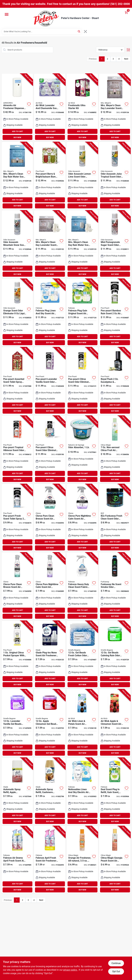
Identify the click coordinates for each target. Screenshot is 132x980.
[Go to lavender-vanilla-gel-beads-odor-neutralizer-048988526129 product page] (17, 723)
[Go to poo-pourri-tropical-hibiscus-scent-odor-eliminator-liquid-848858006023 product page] (17, 449)
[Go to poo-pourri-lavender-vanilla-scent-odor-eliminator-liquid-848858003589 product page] (50, 381)
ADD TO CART (17, 131)
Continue (116, 963)
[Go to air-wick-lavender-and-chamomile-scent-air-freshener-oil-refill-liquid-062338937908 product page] (50, 107)
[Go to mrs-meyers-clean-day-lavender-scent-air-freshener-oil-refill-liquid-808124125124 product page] (115, 107)
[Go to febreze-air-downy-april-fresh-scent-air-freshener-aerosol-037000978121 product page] (17, 860)
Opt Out (116, 971)
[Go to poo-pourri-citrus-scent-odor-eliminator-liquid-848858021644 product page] (50, 449)
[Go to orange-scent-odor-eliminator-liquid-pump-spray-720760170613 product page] (17, 312)
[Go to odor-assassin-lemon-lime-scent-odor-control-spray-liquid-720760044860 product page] (82, 176)
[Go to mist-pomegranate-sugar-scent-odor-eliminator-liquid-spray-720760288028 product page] (115, 244)
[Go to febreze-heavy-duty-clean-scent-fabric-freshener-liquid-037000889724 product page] (82, 586)
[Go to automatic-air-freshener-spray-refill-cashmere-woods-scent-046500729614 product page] (50, 791)
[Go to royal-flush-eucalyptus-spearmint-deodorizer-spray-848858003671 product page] (115, 381)
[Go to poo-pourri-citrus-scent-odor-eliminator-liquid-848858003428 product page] (82, 381)
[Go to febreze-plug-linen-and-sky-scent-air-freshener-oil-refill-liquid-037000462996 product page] (50, 312)
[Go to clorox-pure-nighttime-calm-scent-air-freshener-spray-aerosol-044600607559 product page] (50, 586)
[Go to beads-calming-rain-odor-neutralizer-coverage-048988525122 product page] (115, 654)
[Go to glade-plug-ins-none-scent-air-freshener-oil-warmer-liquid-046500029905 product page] (50, 654)
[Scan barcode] (85, 31)
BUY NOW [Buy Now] (17, 137)
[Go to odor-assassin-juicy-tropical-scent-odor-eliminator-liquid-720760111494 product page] (115, 176)
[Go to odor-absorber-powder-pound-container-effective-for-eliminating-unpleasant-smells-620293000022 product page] (82, 449)
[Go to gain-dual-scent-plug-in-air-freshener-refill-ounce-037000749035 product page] (115, 791)
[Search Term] (42, 31)
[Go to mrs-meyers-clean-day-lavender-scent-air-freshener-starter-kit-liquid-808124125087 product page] (50, 244)
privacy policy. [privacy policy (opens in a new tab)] (70, 970)
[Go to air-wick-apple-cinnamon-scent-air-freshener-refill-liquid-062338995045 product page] (115, 723)
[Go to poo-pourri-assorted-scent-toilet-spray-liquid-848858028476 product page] (17, 381)
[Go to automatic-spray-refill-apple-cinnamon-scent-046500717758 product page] (17, 791)
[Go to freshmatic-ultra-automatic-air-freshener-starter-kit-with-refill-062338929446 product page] (82, 107)
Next (126, 59)
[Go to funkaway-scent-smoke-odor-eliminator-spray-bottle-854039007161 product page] (115, 586)
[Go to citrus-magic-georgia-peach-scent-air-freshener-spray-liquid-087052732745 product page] (115, 860)
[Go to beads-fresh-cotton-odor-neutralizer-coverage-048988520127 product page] (82, 654)
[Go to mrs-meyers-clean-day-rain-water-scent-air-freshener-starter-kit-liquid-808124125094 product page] (82, 244)
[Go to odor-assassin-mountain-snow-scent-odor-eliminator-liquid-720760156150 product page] (17, 244)
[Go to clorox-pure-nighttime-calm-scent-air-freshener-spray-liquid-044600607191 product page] (82, 518)
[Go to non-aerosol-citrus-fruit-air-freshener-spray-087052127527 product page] (115, 449)
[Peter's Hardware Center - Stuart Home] (46, 18)
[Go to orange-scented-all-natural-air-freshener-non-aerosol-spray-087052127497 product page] (82, 860)
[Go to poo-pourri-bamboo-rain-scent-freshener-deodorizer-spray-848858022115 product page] (115, 312)
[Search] (79, 31)
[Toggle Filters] (128, 50)
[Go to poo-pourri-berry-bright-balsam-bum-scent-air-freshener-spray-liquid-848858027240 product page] (50, 176)
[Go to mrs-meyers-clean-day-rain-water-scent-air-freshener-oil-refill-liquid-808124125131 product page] (17, 176)
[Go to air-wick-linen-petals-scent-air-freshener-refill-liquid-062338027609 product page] (82, 723)
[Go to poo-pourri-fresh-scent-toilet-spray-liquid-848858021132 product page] (17, 518)
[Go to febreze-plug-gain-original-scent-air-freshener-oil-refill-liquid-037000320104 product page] (82, 312)
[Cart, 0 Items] (126, 12)
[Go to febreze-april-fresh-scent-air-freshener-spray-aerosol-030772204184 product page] (50, 860)
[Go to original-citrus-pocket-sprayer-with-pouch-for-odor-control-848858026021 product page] (17, 654)
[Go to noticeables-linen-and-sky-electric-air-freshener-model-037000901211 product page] (82, 791)
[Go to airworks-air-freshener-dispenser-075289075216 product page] (17, 107)
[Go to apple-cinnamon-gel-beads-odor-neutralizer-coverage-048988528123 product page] (50, 723)
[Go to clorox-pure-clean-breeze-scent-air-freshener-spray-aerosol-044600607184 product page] (50, 518)
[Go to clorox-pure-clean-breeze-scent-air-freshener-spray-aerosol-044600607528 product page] (17, 586)
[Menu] (7, 14)
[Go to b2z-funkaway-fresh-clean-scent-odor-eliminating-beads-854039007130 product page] (115, 518)
